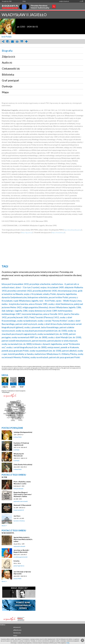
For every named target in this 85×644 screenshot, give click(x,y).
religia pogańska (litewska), (35, 307)
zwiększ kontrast (64, 1)
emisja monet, (54, 347)
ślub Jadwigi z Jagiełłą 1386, (15, 311)
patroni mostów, (39, 341)
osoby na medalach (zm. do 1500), (53, 334)
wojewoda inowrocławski (21, 501)
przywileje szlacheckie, (40, 284)
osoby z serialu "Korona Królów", (53, 321)
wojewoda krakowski (19, 546)
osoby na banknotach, (27, 321)
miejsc (15, 636)
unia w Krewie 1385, (38, 304)
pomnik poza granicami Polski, (15, 351)
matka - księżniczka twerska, (15, 304)
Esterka (16, 561)
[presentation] (42, 51)
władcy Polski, (50, 294)
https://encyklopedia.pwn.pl (72, 230)
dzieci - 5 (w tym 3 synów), (28, 287)
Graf (22, 387)
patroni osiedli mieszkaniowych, (16, 341)
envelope (12, 41)
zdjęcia (5, 387)
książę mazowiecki (19, 510)
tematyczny (17, 633)
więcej (3, 526)
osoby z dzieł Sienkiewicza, (61, 304)
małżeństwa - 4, (59, 284)
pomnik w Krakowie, (70, 347)
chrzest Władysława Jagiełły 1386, (65, 307)
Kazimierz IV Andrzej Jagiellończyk (21, 444)
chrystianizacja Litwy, (68, 291)
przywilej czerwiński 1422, (20, 291)
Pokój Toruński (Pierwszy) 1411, (44, 317)
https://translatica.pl (58, 233)
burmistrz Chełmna (19, 521)
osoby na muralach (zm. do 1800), (17, 344)
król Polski (7, 37)
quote (22, 41)
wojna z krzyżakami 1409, (52, 287)
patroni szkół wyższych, (26, 324)
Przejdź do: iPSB (7, 1)
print (17, 41)
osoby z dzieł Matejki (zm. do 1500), (65, 337)
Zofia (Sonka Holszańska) (23, 464)
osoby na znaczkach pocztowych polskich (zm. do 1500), (41, 331)
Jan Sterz (17, 516)
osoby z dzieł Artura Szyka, (50, 324)
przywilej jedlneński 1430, (45, 291)
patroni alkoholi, (70, 351)
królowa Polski (18, 437)
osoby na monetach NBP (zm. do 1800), (30, 337)
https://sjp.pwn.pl (27, 233)
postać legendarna (19, 566)
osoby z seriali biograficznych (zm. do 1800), (27, 347)
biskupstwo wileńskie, (38, 297)
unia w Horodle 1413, (53, 314)
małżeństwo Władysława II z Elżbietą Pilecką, (56, 354)
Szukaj (54, 6)
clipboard (8, 41)
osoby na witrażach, (40, 357)
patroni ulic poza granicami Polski (65, 357)
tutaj (68, 643)
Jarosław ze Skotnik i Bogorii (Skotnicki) (21, 551)
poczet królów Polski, (59, 297)
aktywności (17, 627)
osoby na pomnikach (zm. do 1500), (46, 351)
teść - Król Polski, (47, 301)
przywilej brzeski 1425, (18, 317)
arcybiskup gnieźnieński (21, 557)
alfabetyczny (17, 630)
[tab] (42, 51)
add (26, 41)
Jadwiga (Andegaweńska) (23, 432)
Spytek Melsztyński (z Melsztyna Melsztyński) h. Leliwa (23, 539)
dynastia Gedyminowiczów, (14, 297)
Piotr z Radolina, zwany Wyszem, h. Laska (22, 483)
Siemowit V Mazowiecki (22, 505)
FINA (24, 1)
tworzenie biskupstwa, (32, 314)
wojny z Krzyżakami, (33, 294)
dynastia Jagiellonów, (67, 294)
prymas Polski (17, 579)
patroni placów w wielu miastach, (63, 341)
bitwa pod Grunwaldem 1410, (15, 284)
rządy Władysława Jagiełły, (26, 301)
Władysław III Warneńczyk (19, 455)
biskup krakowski (18, 489)
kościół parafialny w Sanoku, (21, 354)
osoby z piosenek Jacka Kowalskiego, (42, 327)
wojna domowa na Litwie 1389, (43, 311)
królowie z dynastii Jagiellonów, (47, 344)
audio (13, 387)
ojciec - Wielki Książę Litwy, (69, 301)
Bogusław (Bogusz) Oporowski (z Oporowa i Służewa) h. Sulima (23, 494)
